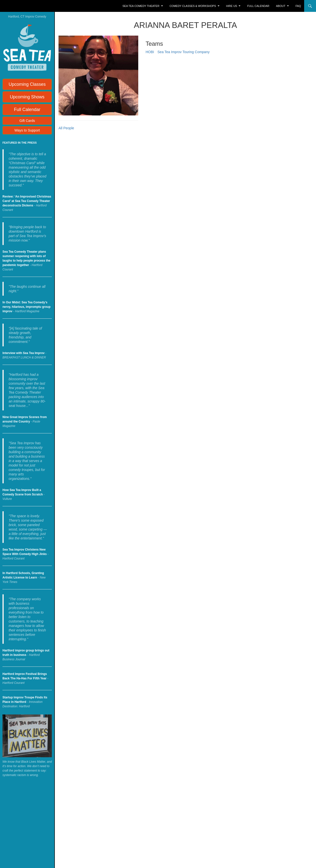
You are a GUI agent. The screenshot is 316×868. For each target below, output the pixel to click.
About (281, 6)
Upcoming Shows (27, 97)
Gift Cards (27, 121)
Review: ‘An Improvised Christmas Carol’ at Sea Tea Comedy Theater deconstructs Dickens (27, 201)
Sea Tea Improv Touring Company (184, 52)
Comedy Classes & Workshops (193, 6)
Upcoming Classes (27, 84)
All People (66, 128)
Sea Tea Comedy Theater (141, 6)
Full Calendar (258, 6)
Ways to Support (27, 130)
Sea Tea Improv (24, 6)
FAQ (298, 6)
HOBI (150, 52)
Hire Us (232, 6)
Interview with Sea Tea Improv (24, 353)
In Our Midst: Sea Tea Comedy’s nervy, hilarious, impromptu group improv (26, 307)
